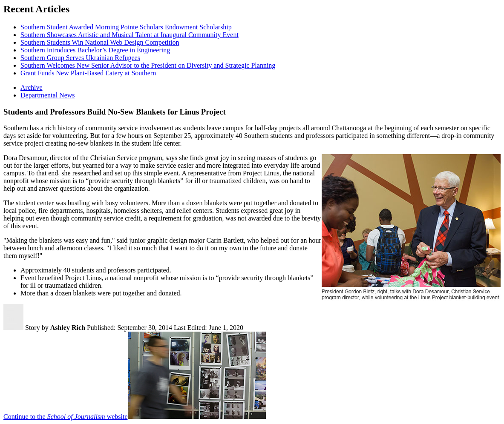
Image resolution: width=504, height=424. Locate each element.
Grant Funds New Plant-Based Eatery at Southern (88, 73)
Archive (32, 87)
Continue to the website (66, 417)
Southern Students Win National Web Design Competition (100, 42)
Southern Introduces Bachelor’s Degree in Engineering (95, 50)
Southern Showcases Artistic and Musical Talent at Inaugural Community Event (130, 35)
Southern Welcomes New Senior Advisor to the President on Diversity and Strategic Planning (148, 65)
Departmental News (48, 95)
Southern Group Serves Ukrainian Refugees (80, 58)
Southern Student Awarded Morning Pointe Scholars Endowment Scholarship (126, 27)
